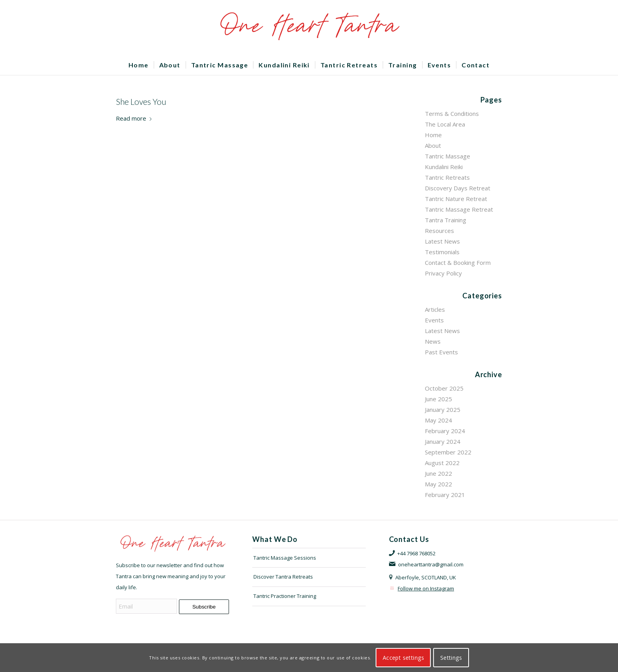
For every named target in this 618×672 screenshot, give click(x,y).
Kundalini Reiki (444, 167)
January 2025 (443, 410)
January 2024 (443, 441)
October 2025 (444, 388)
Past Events (441, 352)
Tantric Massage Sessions (285, 558)
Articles (435, 309)
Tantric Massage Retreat (459, 209)
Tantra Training (446, 220)
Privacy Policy (443, 273)
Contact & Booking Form (458, 262)
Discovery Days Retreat (458, 188)
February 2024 (445, 431)
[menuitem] (139, 65)
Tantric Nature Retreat (456, 199)
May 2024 (438, 420)
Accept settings (403, 658)
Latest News (442, 241)
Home (433, 135)
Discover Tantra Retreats (283, 577)
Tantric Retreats (447, 177)
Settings (451, 658)
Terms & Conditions (452, 114)
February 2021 (445, 495)
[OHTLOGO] (309, 28)
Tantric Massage (448, 156)
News (433, 341)
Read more (134, 118)
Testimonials (442, 252)
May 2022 (438, 484)
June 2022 (438, 473)
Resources (439, 231)
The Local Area (445, 124)
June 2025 (438, 399)
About (433, 145)
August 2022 (442, 463)
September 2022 (448, 452)
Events (434, 320)
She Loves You (141, 101)
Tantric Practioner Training (285, 596)
